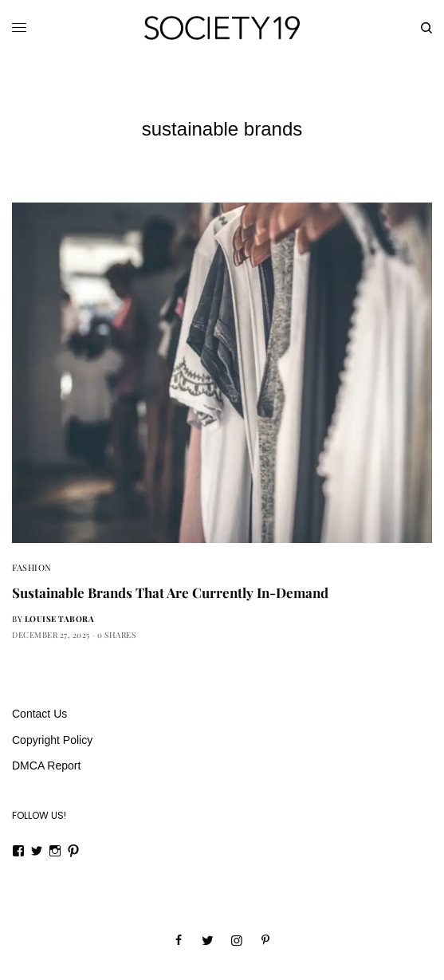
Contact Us (39, 714)
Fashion (32, 567)
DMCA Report (46, 766)
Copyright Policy (52, 740)
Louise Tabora (60, 619)
